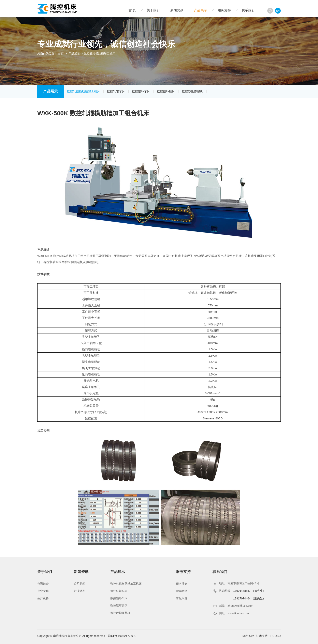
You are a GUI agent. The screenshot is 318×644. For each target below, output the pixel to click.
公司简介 (43, 584)
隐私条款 (248, 636)
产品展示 (201, 10)
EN (278, 11)
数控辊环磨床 (166, 91)
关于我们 (153, 10)
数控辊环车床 (141, 91)
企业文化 (43, 591)
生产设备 (43, 598)
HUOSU (276, 636)
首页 (61, 53)
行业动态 (79, 591)
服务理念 (182, 584)
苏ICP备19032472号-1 (122, 636)
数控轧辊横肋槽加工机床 (100, 53)
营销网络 (182, 591)
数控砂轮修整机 (192, 91)
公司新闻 (79, 584)
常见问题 (182, 598)
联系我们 (248, 10)
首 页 (132, 10)
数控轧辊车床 (116, 91)
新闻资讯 (177, 10)
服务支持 (224, 10)
